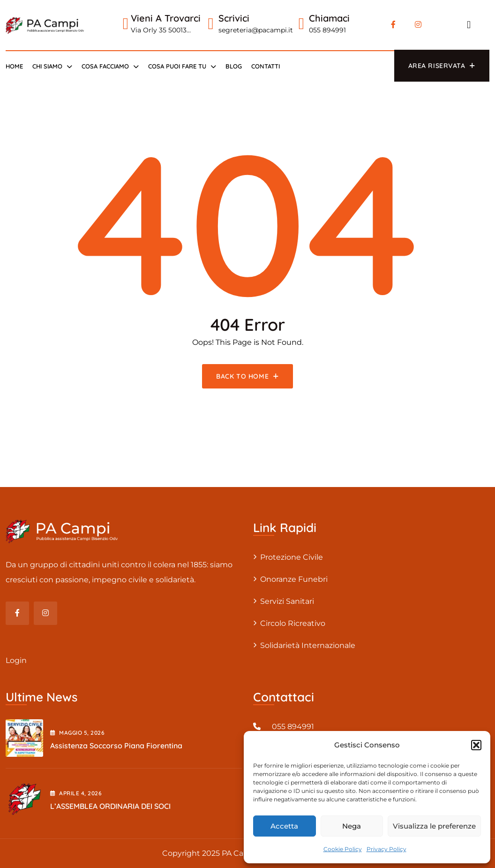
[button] (476, 745)
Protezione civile (292, 557)
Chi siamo (47, 66)
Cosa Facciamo (105, 66)
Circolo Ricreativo (293, 623)
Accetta (284, 826)
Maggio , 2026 (77, 733)
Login (16, 660)
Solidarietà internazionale (308, 645)
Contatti (266, 66)
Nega (352, 826)
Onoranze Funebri (294, 579)
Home (14, 66)
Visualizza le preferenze (434, 826)
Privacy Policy (386, 849)
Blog (234, 66)
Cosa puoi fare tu (177, 66)
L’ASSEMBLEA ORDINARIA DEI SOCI (110, 806)
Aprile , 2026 (76, 793)
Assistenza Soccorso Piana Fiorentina (116, 746)
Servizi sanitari (287, 601)
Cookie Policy (343, 849)
